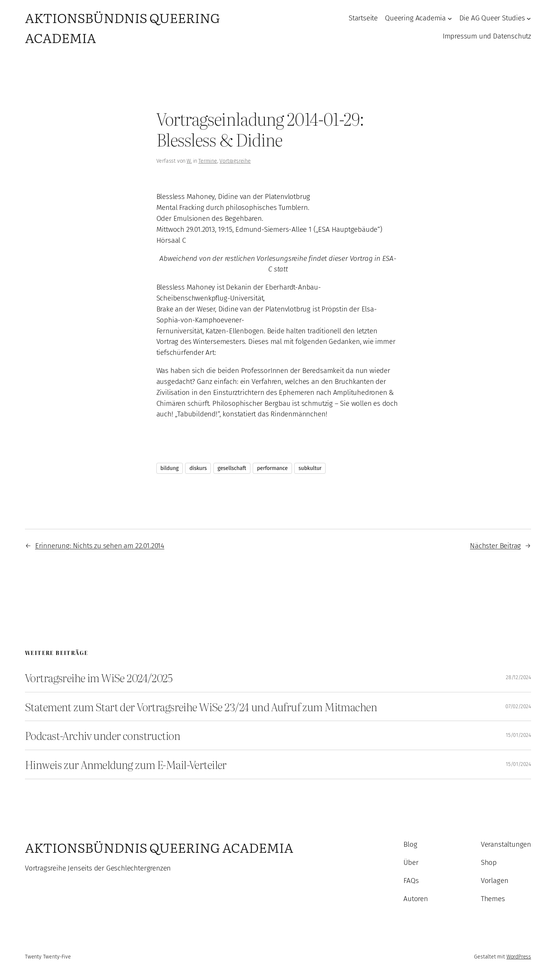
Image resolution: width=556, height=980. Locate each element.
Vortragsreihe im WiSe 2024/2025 (99, 678)
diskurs (198, 468)
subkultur (310, 468)
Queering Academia (415, 18)
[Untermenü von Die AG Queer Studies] (529, 18)
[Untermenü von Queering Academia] (450, 18)
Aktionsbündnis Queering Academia (159, 847)
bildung (170, 468)
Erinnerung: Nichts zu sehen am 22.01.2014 (100, 546)
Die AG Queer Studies (492, 18)
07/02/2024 (518, 706)
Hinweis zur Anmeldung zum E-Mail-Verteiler (126, 764)
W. (189, 161)
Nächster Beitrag (495, 546)
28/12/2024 (518, 677)
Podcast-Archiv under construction (103, 735)
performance (272, 468)
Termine (208, 161)
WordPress (519, 957)
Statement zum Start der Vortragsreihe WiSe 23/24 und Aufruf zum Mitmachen (201, 707)
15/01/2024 (518, 735)
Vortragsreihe (235, 161)
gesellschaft (232, 468)
